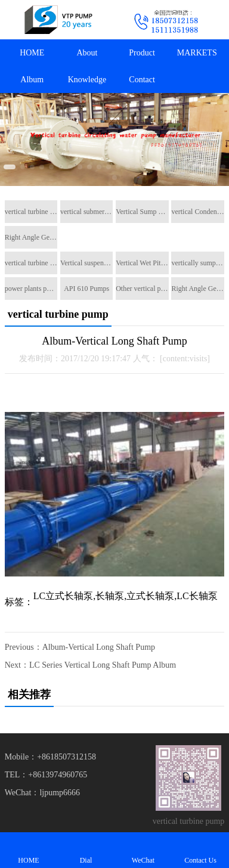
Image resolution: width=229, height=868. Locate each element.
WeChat (143, 850)
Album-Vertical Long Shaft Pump (99, 647)
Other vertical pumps (142, 289)
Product (142, 53)
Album (32, 80)
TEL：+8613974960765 (46, 775)
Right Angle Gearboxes (31, 237)
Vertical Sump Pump (142, 212)
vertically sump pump (197, 263)
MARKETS (197, 53)
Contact (142, 80)
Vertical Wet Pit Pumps (142, 263)
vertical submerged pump (86, 212)
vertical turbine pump (31, 212)
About (87, 53)
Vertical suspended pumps (86, 263)
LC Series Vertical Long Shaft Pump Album (103, 665)
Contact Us (200, 850)
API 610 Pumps (86, 289)
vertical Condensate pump (197, 212)
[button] (10, 167)
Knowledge (87, 80)
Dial (86, 850)
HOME (32, 53)
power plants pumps (31, 289)
